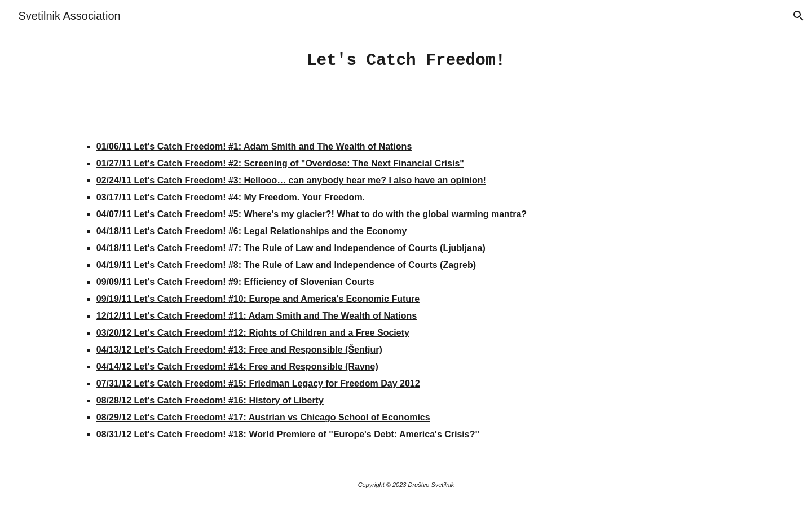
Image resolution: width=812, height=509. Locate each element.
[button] (798, 16)
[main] (406, 61)
